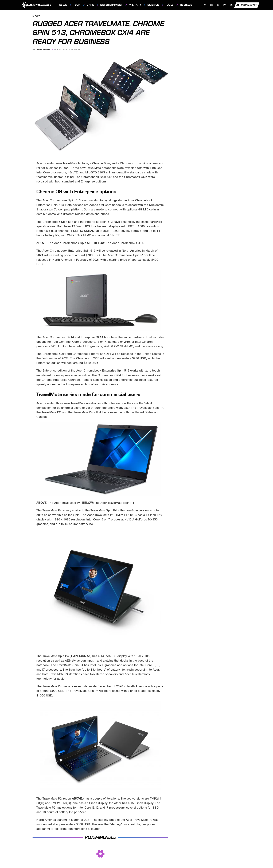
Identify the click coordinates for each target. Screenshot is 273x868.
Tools (169, 5)
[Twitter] (218, 5)
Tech (77, 5)
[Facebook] (205, 5)
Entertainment (111, 5)
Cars (90, 5)
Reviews (186, 5)
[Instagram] (211, 5)
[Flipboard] (225, 5)
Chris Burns (43, 50)
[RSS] (231, 5)
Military (135, 5)
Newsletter (247, 5)
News (63, 5)
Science (153, 5)
